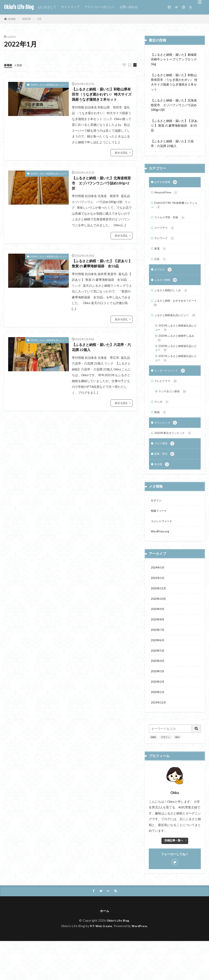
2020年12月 (159, 619)
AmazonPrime (167, 194)
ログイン (157, 527)
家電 (161, 254)
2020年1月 (158, 729)
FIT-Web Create (100, 965)
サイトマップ (70, 7)
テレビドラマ (167, 402)
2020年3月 (158, 707)
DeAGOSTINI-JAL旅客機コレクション (175, 207)
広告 (161, 265)
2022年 (26, 19)
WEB (153, 775)
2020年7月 (158, 663)
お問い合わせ (129, 7)
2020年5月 (158, 685)
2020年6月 (158, 674)
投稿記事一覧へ (174, 878)
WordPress (141, 965)
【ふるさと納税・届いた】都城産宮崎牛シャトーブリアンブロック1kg (174, 59)
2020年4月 (158, 696)
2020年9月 (158, 641)
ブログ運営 (165, 468)
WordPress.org (161, 560)
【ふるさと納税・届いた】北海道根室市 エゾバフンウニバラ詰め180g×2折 (100, 194)
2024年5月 (158, 596)
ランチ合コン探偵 (174, 413)
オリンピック (167, 446)
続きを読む (122, 162)
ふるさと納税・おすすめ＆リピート (174, 311)
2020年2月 (158, 718)
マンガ (162, 424)
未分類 (162, 490)
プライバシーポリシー (99, 7)
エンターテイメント (171, 391)
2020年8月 (158, 652)
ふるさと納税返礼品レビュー (174, 327)
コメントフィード (163, 549)
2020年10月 (159, 630)
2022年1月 (158, 608)
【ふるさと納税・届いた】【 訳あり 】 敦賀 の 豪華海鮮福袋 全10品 (102, 279)
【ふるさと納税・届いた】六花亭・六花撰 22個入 (100, 368)
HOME (12, 19)
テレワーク (165, 243)
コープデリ (165, 232)
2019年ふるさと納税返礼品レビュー (176, 343)
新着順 (9, 65)
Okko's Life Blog (19, 7)
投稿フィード (160, 538)
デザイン (166, 775)
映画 (161, 435)
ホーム (104, 949)
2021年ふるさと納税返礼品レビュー (49, 85)
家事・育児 (165, 479)
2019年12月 (159, 740)
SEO (177, 775)
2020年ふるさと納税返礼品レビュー (176, 366)
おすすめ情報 (167, 183)
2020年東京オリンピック (175, 457)
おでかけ (164, 276)
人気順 (20, 65)
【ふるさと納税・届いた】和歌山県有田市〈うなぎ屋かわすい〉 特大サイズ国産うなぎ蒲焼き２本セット (101, 99)
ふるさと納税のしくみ (173, 298)
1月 (39, 19)
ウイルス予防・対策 (171, 221)
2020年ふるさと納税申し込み (176, 354)
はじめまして (47, 7)
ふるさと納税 (167, 287)
